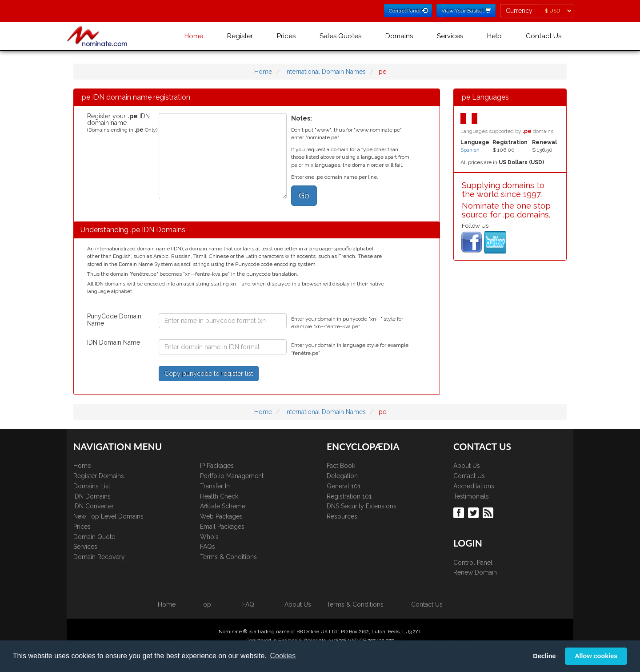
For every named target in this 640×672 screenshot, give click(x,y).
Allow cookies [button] (596, 656)
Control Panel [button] (408, 11)
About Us (467, 466)
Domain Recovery (99, 557)
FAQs (208, 547)
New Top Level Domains (108, 516)
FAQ (248, 604)
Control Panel (473, 563)
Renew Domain (475, 572)
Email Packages (222, 527)
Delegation (342, 476)
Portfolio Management (232, 476)
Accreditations (474, 486)
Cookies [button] (283, 656)
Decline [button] (544, 656)
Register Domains (99, 476)
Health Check (219, 496)
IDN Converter (94, 506)
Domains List (92, 486)
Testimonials (471, 496)
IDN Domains (92, 496)
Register (240, 36)
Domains (399, 36)
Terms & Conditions (228, 557)
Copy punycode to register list (209, 374)
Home (194, 36)
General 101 (344, 486)
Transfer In (215, 486)
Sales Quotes (340, 36)
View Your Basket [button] (466, 11)
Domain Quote (94, 537)
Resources (342, 516)
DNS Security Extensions (362, 506)
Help (494, 36)
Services (450, 36)
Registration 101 (349, 496)
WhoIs (209, 537)
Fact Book (341, 466)
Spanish (470, 150)
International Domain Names (326, 72)
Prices (286, 36)
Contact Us (544, 36)
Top (206, 604)
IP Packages (217, 466)
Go (304, 195)
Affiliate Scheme (223, 506)
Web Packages (221, 516)
